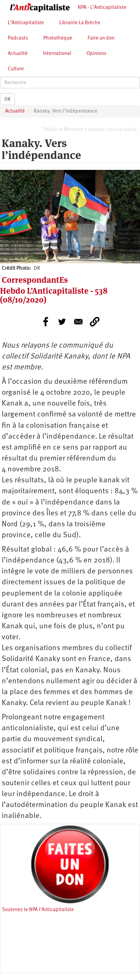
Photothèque (58, 38)
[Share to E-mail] (78, 322)
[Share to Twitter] (62, 322)
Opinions (96, 54)
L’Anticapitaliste (26, 23)
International (57, 54)
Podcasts (18, 38)
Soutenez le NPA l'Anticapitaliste (38, 910)
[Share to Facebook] (46, 322)
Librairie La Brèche (80, 23)
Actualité (18, 54)
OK (7, 99)
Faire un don (101, 38)
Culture (16, 69)
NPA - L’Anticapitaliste (102, 8)
